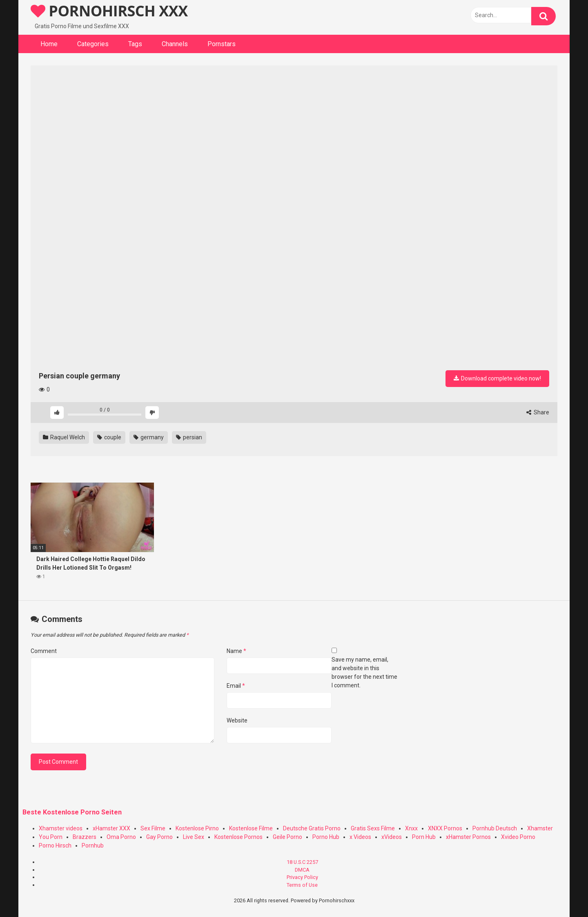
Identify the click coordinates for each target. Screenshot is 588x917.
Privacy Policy (302, 877)
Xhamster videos (61, 828)
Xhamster (540, 828)
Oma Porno (121, 837)
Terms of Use (302, 885)
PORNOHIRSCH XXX (109, 11)
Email (236, 686)
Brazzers (85, 837)
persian (189, 437)
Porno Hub (326, 837)
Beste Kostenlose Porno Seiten (72, 812)
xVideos (392, 837)
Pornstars (222, 44)
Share (538, 412)
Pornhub (93, 845)
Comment (44, 651)
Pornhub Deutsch (495, 828)
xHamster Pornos (468, 837)
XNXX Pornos (445, 828)
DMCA (302, 870)
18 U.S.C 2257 (302, 862)
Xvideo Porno (518, 837)
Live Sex (194, 837)
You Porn (51, 837)
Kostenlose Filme (251, 828)
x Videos (360, 837)
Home (49, 44)
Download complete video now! (497, 378)
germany (149, 437)
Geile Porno (287, 837)
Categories (93, 44)
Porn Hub (424, 837)
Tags (135, 44)
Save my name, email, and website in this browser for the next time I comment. (364, 672)
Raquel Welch (64, 437)
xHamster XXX (111, 828)
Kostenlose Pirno (197, 828)
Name (236, 651)
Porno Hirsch (55, 845)
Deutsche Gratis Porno (312, 828)
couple (109, 437)
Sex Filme (153, 828)
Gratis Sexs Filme (373, 828)
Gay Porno (159, 837)
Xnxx (411, 828)
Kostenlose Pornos (238, 837)
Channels (175, 44)
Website (237, 720)
